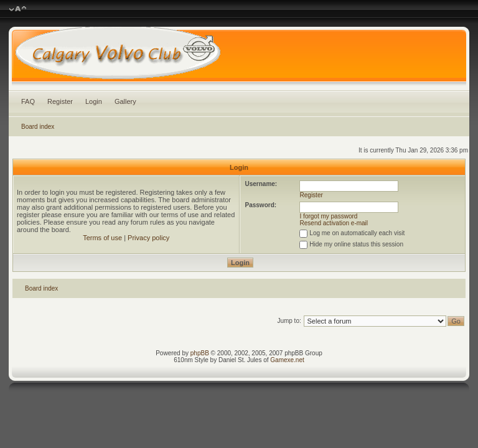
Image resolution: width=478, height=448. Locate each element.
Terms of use (102, 238)
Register (60, 101)
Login (94, 101)
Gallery (125, 101)
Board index (38, 127)
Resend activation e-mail (334, 223)
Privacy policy (148, 238)
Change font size (18, 9)
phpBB (200, 353)
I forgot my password (329, 216)
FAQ (28, 101)
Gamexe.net (287, 360)
